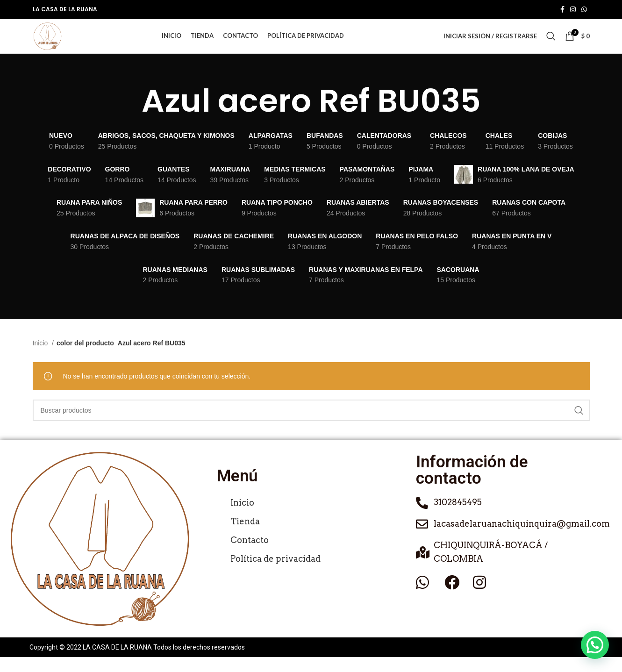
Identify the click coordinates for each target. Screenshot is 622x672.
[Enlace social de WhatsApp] (584, 10)
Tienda (245, 537)
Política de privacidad (275, 574)
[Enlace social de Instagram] (573, 10)
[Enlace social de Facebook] (562, 10)
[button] (595, 645)
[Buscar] (551, 44)
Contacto (250, 555)
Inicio (41, 358)
